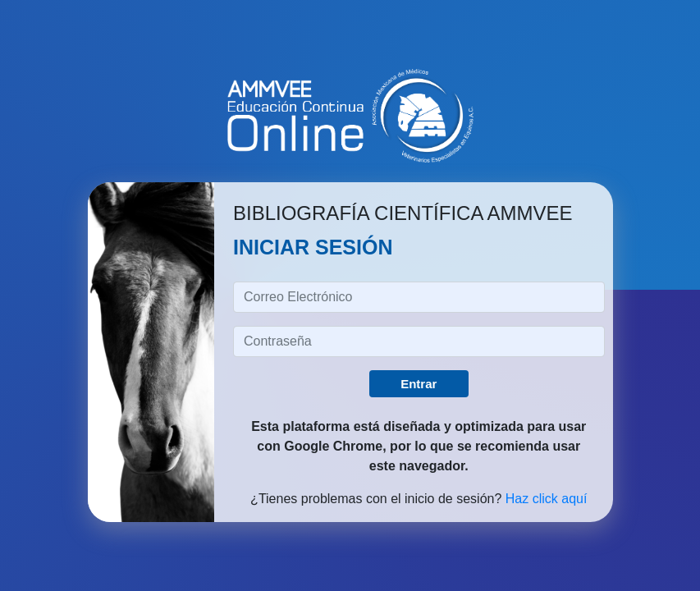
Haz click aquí (547, 499)
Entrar (419, 384)
